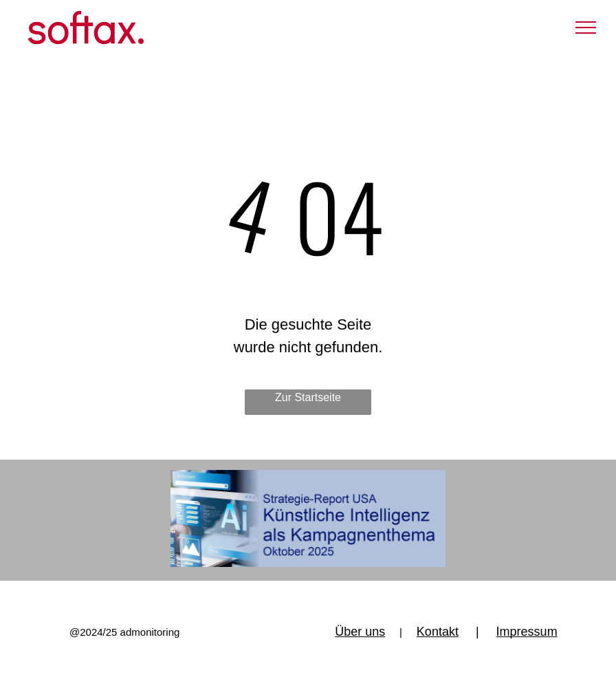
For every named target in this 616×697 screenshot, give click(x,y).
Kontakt (438, 632)
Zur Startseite (308, 397)
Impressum (527, 632)
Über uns (360, 632)
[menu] (586, 28)
